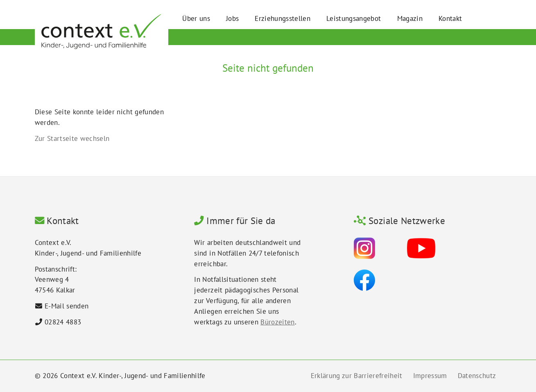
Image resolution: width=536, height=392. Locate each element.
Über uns (196, 18)
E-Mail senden (67, 306)
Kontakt (450, 18)
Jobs (232, 18)
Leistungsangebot (354, 18)
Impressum (430, 376)
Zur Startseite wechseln (72, 138)
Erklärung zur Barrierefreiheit (357, 376)
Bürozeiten (277, 322)
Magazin (410, 18)
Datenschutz (477, 376)
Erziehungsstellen (283, 18)
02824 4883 (63, 322)
